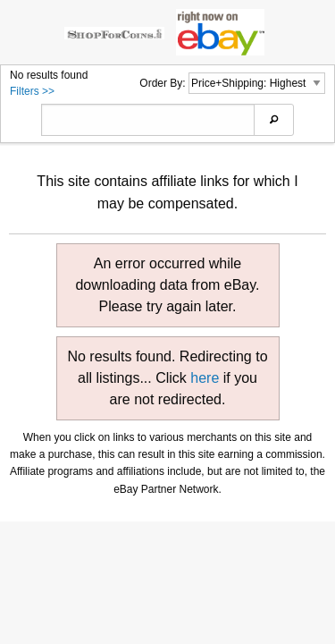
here (205, 378)
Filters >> (32, 91)
